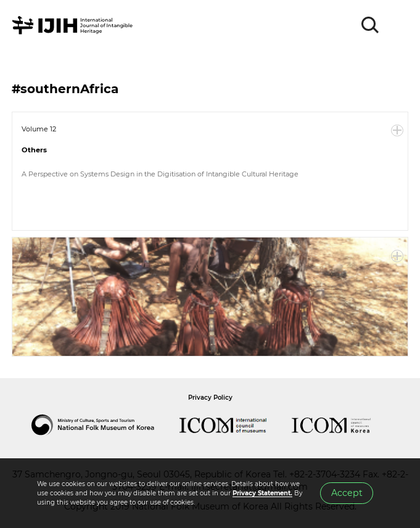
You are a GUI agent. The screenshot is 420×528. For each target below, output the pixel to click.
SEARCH (371, 25)
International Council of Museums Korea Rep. (344, 425)
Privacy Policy (210, 398)
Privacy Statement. (262, 493)
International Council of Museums (236, 425)
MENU (398, 25)
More (397, 131)
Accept (347, 493)
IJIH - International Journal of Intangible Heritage (74, 25)
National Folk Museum (105, 425)
